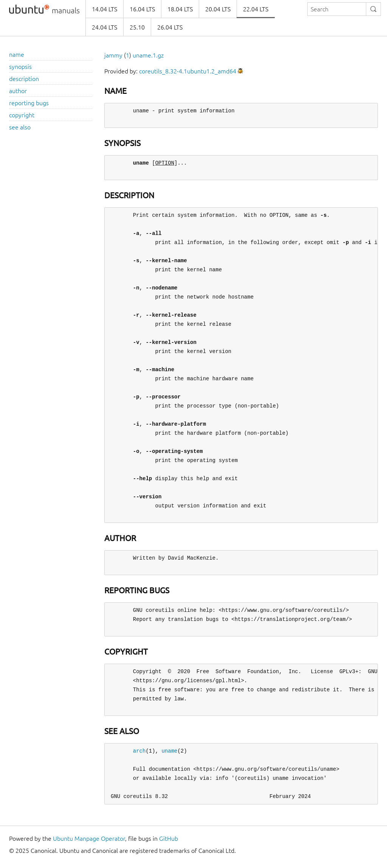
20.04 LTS (218, 9)
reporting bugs (29, 103)
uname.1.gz (148, 55)
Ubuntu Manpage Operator (89, 838)
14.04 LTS (104, 9)
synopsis (20, 67)
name (17, 54)
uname (169, 751)
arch (139, 751)
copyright (22, 115)
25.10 (137, 27)
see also (20, 127)
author (18, 91)
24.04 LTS (104, 27)
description (24, 79)
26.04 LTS (170, 27)
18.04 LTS (180, 9)
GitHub (169, 838)
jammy (113, 55)
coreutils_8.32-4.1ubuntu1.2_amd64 (188, 71)
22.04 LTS (256, 9)
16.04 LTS (142, 9)
